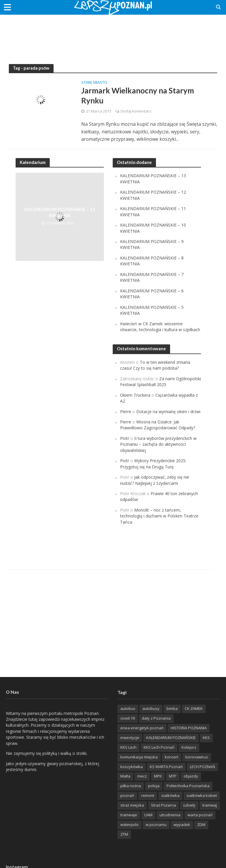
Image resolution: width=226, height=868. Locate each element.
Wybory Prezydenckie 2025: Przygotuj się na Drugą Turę (153, 464)
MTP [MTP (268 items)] (173, 776)
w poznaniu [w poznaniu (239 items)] (156, 825)
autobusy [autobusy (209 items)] (151, 708)
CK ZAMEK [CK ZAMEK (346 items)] (194, 708)
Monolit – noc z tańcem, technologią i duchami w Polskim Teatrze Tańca (159, 516)
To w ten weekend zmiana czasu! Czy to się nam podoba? (155, 365)
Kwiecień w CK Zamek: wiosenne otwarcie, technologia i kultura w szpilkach (160, 327)
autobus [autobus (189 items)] (128, 708)
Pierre (126, 412)
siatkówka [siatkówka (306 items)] (170, 795)
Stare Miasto (94, 83)
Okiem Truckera (135, 395)
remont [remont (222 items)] (148, 795)
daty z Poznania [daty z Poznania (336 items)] (156, 718)
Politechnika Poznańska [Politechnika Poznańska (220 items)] (188, 786)
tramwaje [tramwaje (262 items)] (129, 815)
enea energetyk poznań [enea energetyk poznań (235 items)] (142, 728)
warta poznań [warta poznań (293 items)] (200, 815)
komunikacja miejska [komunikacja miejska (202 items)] (139, 757)
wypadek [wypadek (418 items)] (182, 825)
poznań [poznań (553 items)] (127, 795)
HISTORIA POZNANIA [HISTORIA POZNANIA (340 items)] (189, 728)
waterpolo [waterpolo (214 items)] (129, 825)
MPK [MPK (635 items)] (158, 776)
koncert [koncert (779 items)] (172, 757)
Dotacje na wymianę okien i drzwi (168, 412)
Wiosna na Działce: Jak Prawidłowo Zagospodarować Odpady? (158, 425)
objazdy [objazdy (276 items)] (191, 776)
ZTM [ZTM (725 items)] (124, 834)
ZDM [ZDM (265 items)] (201, 825)
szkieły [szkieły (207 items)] (189, 805)
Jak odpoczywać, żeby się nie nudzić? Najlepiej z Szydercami (155, 480)
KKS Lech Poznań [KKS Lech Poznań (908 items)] (159, 747)
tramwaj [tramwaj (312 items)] (210, 805)
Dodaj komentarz (136, 111)
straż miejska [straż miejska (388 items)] (132, 805)
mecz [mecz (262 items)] (142, 776)
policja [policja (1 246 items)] (154, 786)
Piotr (125, 438)
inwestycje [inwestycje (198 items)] (130, 738)
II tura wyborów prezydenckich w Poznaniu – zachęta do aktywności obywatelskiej (158, 444)
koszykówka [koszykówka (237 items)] (132, 767)
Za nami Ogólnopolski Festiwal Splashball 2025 (161, 382)
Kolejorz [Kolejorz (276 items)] (189, 747)
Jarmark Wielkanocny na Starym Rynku (138, 95)
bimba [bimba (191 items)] (172, 708)
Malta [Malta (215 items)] (125, 776)
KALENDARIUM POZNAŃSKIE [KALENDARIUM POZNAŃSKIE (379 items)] (171, 738)
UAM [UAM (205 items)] (148, 815)
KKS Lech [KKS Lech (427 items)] (128, 747)
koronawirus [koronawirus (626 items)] (197, 757)
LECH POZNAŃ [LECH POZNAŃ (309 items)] (202, 767)
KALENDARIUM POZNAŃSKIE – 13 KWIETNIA (60, 212)
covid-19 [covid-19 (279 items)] (128, 718)
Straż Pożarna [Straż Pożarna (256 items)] (163, 805)
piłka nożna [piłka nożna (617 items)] (131, 786)
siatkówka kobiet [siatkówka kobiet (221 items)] (202, 795)
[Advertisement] (113, 34)
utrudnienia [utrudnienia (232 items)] (170, 815)
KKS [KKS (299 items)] (206, 738)
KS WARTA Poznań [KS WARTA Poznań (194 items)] (166, 767)
